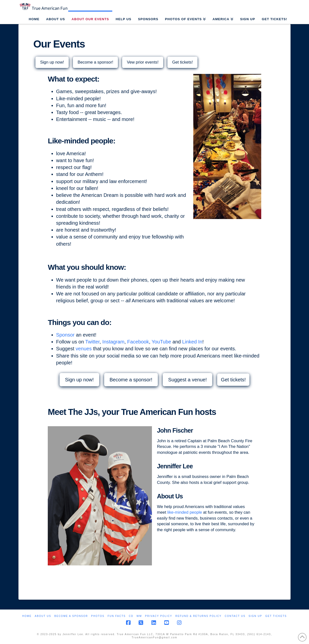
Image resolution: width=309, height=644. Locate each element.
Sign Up (255, 616)
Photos (98, 616)
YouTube (161, 342)
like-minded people (185, 512)
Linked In (192, 342)
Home (27, 616)
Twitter (92, 342)
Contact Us (235, 616)
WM (139, 616)
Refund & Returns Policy (198, 616)
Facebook (138, 342)
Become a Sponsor (71, 616)
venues (84, 349)
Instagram (114, 342)
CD (131, 616)
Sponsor (65, 335)
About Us (43, 616)
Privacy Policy (159, 616)
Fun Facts (117, 616)
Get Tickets (276, 616)
